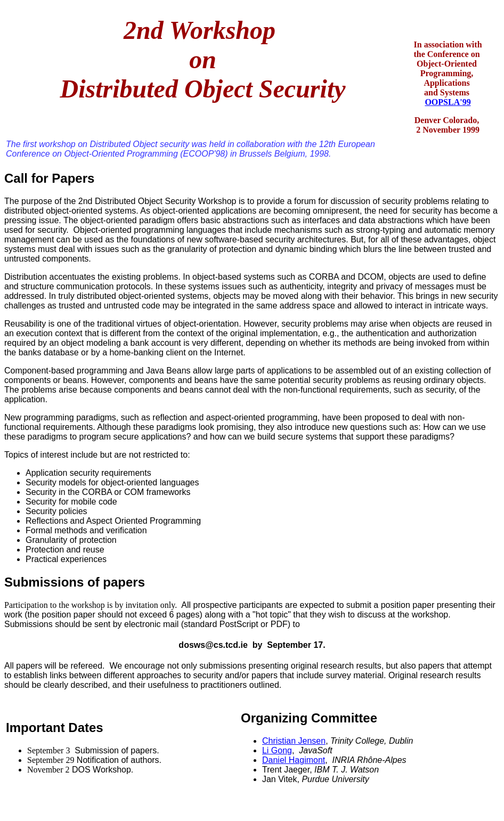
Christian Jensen (294, 741)
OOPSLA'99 (448, 102)
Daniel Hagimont (294, 760)
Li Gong (277, 750)
